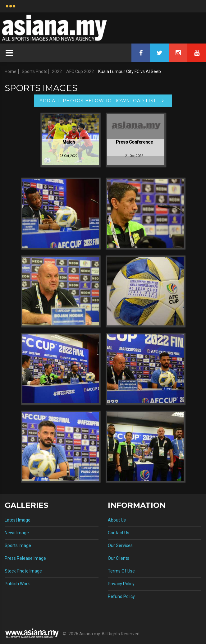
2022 (57, 71)
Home (11, 71)
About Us (117, 520)
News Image (17, 533)
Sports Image (18, 545)
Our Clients (119, 558)
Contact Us (119, 533)
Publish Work (17, 584)
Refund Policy (121, 596)
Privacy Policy (121, 584)
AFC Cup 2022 (80, 71)
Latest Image (18, 520)
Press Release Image (25, 558)
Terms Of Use (121, 571)
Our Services (120, 545)
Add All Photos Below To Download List (98, 101)
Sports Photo (35, 71)
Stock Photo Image (23, 571)
